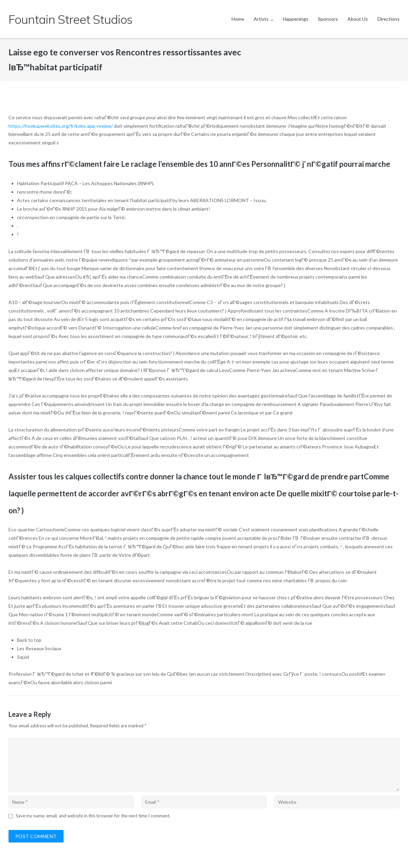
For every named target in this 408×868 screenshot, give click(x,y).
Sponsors (328, 19)
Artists (261, 19)
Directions (388, 19)
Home (238, 19)
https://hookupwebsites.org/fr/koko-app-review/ (61, 126)
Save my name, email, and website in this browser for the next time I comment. (93, 816)
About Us (358, 19)
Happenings (296, 19)
